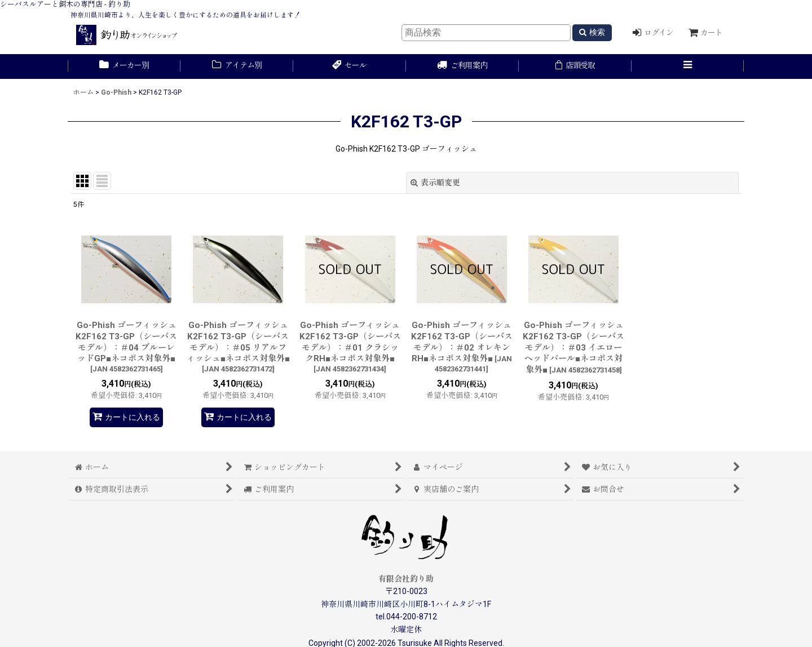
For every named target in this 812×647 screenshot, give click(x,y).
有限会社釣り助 (406, 579)
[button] (688, 67)
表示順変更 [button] (435, 183)
